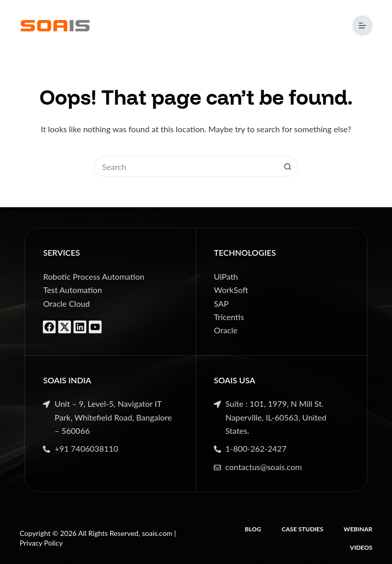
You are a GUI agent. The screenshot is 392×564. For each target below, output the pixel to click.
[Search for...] (186, 166)
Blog (253, 529)
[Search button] (288, 166)
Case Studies (303, 529)
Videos (361, 547)
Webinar (358, 529)
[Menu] (362, 26)
